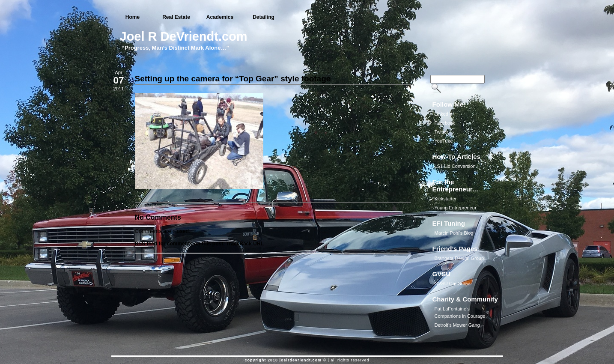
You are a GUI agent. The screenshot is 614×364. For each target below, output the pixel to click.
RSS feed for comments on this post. (180, 244)
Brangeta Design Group (459, 258)
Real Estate (176, 17)
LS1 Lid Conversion (455, 166)
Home (133, 17)
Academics (220, 17)
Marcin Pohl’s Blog (454, 233)
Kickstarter (446, 199)
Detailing (264, 17)
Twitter (441, 132)
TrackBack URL (245, 244)
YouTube (444, 141)
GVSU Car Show (452, 283)
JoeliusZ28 (166, 206)
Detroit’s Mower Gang (457, 325)
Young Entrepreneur (456, 208)
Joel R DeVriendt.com (184, 36)
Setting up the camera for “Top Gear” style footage (233, 79)
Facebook (445, 123)
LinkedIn (444, 114)
